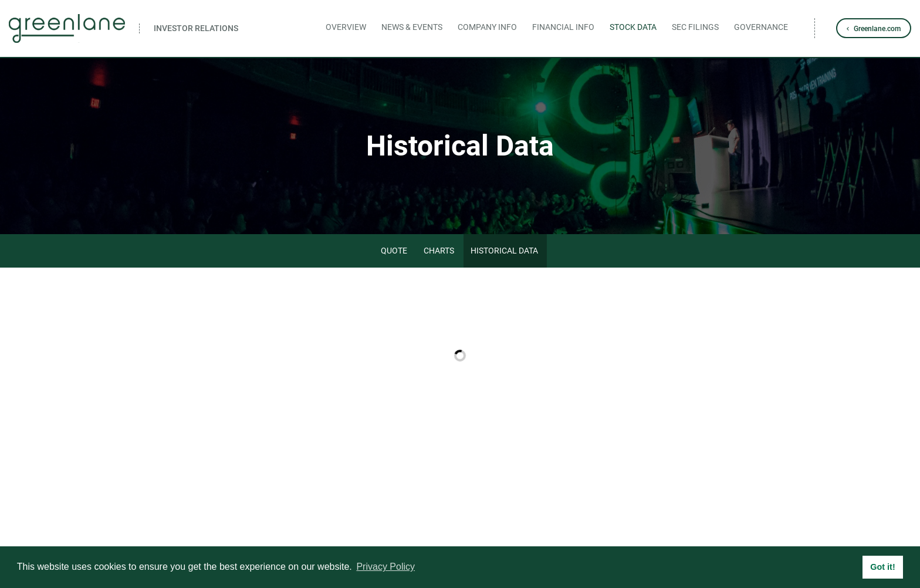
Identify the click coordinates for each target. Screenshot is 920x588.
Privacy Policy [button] (385, 567)
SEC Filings (695, 27)
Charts (439, 251)
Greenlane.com (877, 29)
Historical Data (504, 251)
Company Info (487, 27)
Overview (346, 27)
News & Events (412, 27)
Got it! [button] (882, 567)
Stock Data (633, 27)
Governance (761, 27)
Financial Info (563, 27)
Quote (394, 251)
